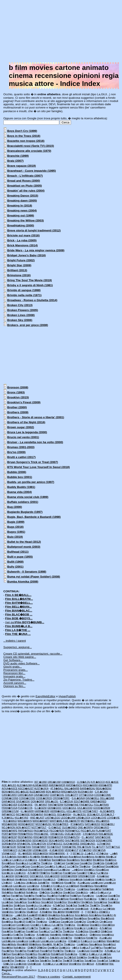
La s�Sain (8, 902)
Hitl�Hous (68, 935)
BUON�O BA (85, 792)
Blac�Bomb (107, 918)
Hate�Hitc (56, 935)
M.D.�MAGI (10, 821)
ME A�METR (72, 821)
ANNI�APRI (105, 785)
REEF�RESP (9, 837)
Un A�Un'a (31, 860)
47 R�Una (102, 853)
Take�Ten (45, 961)
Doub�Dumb (35, 870)
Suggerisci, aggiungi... (18, 647)
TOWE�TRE (69, 847)
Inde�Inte (89, 879)
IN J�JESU (80, 814)
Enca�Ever (103, 870)
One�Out (53, 948)
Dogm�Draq (9, 928)
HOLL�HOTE (74, 811)
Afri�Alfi (43, 915)
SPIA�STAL (24, 844)
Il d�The (33, 928)
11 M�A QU (84, 782)
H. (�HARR (27, 811)
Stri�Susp (19, 905)
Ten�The (57, 961)
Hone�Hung (35, 879)
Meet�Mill (23, 944)
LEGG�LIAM (68, 818)
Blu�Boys (111, 860)
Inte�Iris (100, 879)
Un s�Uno (45, 905)
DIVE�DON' (23, 801)
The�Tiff (68, 961)
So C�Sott (70, 957)
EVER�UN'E (25, 805)
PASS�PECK (41, 831)
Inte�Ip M (19, 938)
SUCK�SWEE (71, 844)
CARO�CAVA (25, 795)
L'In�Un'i (7, 883)
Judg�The (44, 883)
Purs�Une (88, 896)
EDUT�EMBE (82, 801)
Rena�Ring (49, 899)
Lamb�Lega (9, 941)
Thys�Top (107, 905)
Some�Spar (101, 902)
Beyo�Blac (94, 918)
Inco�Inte (7, 938)
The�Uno (20, 961)
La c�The (58, 925)
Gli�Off (32, 948)
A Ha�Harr (103, 876)
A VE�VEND (57, 850)
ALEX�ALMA (24, 785)
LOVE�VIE (113, 818)
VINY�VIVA (99, 850)
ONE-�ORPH (85, 827)
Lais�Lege (97, 883)
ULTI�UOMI (25, 850)
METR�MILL (88, 821)
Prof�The (58, 951)
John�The (66, 938)
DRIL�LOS (52, 801)
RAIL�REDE (106, 834)
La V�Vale (109, 909)
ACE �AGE (112, 782)
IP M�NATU (77, 824)
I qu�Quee (84, 951)
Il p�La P (85, 948)
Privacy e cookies (49, 977)
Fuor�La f (44, 931)
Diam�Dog (108, 925)
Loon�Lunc (20, 886)
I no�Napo (83, 889)
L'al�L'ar (7, 860)
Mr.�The (59, 889)
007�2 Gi (78, 853)
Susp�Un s (32, 905)
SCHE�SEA (9, 840)
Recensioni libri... (14, 673)
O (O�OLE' (55, 827)
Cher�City (93, 922)
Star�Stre (7, 905)
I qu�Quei (102, 896)
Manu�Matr (101, 886)
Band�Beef (67, 918)
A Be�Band (53, 918)
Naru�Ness (96, 944)
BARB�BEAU (88, 788)
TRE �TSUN (84, 847)
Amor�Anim (82, 915)
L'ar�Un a (18, 860)
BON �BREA (53, 792)
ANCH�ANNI (90, 785)
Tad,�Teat (71, 905)
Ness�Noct (109, 944)
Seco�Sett (47, 902)
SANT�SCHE (103, 837)
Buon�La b (22, 863)
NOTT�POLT (39, 827)
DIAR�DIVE (9, 801)
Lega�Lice (22, 941)
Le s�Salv (105, 954)
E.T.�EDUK (67, 801)
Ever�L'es (8, 873)
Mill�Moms (35, 944)
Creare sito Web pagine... (20, 657)
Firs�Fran (20, 931)
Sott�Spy (82, 957)
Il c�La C (61, 866)
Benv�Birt (86, 860)
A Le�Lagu (84, 883)
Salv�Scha (8, 957)
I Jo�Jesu (20, 883)
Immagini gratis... (14, 676)
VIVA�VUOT (9, 853)
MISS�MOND (10, 824)
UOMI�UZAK (40, 850)
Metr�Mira (21, 889)
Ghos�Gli (95, 931)
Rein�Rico (31, 954)
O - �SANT (88, 837)
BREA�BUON (69, 792)
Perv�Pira (21, 951)
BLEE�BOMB (37, 792)
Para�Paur (110, 948)
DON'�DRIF (37, 801)
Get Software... (13, 660)
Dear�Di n (96, 925)
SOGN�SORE (104, 840)
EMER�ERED (98, 801)
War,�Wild (59, 912)
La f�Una (103, 873)
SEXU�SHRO (56, 840)
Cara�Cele (67, 922)
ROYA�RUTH (72, 837)
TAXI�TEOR (9, 847)
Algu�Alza (54, 915)
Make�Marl (113, 941)
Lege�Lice (110, 883)
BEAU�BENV (104, 788)
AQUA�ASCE (10, 788)
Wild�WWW (72, 912)
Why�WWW (17, 967)
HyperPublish (67, 696)
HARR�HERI (42, 811)
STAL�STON (39, 844)
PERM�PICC (72, 831)
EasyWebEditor (46, 696)
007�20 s (93, 912)
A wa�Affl (32, 915)
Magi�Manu (87, 886)
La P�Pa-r (97, 948)
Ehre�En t (90, 870)
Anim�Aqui (95, 915)
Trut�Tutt (32, 909)
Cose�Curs (37, 866)
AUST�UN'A (41, 788)
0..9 (40, 970)
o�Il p (93, 892)
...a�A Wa (20, 915)
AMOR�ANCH (74, 785)
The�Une (70, 951)
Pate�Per (29, 896)
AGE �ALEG (9, 785)
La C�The (73, 866)
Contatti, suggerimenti (77, 977)
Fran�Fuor (32, 931)
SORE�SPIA (9, 844)
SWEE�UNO (88, 844)
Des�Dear (83, 925)
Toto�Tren (90, 961)
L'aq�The (27, 918)
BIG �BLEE (22, 792)
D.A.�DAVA (78, 798)
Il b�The (30, 922)
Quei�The (114, 896)
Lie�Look (7, 886)
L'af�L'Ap (15, 918)
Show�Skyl (74, 902)
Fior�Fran (57, 873)
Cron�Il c (36, 925)
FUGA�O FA (25, 808)
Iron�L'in (110, 879)
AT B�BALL (57, 788)
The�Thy (95, 905)
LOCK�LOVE (99, 818)
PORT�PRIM (9, 834)
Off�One (42, 948)
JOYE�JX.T (107, 814)
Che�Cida (99, 863)
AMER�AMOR (57, 785)
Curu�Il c (50, 866)
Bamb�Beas (59, 860)
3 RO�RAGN (90, 834)
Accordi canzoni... (15, 683)
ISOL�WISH (64, 814)
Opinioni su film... (15, 686)
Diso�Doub (21, 870)
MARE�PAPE (10, 831)
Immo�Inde (76, 879)
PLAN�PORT (103, 831)
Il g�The (18, 935)
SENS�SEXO (40, 840)
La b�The (35, 863)
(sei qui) (25, 622)
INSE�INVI (37, 814)
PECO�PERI (57, 831)
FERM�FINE (71, 805)
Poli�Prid (64, 896)
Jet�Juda (32, 883)
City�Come (106, 922)
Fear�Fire (7, 931)
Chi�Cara (55, 922)
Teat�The (83, 905)
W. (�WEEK (25, 853)
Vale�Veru (8, 912)
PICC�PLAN (88, 831)
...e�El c (57, 928)
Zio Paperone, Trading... (19, 680)
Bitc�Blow (99, 860)
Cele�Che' (80, 922)
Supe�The (8, 961)
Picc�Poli (52, 896)
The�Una (46, 863)
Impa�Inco (108, 935)
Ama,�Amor (67, 915)
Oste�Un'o (82, 892)
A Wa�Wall (102, 964)
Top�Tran (7, 909)
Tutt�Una (44, 909)
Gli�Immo (63, 879)
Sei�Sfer (32, 957)
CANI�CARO (9, 795)
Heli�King (80, 938)
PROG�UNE (41, 834)
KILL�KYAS (21, 818)
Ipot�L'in (30, 938)
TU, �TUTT (98, 847)
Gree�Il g (7, 935)
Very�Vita (20, 912)
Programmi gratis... (16, 670)
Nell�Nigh (108, 889)
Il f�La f (92, 873)
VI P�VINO (85, 850)
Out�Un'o (64, 948)
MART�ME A (57, 821)
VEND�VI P (71, 850)
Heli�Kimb (58, 883)
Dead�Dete (112, 866)
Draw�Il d (22, 928)
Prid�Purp (76, 896)
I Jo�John (54, 938)
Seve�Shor (60, 902)
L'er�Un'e (92, 928)
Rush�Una (90, 899)
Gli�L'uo (56, 909)
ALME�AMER (40, 785)
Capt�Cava (72, 863)
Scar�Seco (34, 902)
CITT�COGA (86, 795)
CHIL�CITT (72, 795)
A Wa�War (46, 912)
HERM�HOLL (58, 811)
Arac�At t (108, 915)
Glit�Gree (107, 931)
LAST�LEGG (53, 818)
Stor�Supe (106, 957)
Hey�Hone (21, 879)
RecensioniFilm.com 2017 (18, 977)
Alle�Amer (47, 857)
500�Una (7, 915)
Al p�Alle (35, 857)
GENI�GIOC (54, 808)
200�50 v (105, 912)
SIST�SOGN (88, 840)
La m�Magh (73, 886)
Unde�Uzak (82, 909)
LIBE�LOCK (83, 818)
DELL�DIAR (107, 798)
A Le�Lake (106, 938)
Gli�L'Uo (8, 964)
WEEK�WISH (41, 853)
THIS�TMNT (39, 847)
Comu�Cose (23, 866)
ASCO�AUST (26, 788)
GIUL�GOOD (85, 808)
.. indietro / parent (15, 641)
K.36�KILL (8, 818)
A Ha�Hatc (43, 935)
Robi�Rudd (57, 954)
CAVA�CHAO (41, 795)
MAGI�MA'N (25, 821)
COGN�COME (102, 795)
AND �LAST (37, 818)
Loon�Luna (47, 941)
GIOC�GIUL (69, 808)
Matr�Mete (8, 889)
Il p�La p (103, 892)
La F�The (57, 931)
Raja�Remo (34, 899)
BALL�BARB (72, 788)
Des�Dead (98, 866)
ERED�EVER (10, 805)
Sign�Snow (57, 957)
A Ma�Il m (47, 886)
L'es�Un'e (20, 873)
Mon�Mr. (47, 944)
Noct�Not (7, 948)
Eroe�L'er (80, 928)
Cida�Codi (111, 863)
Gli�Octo (45, 892)
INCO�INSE (23, 814)
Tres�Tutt (102, 961)
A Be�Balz (45, 860)
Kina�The (70, 883)
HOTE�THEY (90, 811)
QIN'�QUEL (57, 834)
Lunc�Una (33, 886)
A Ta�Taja (33, 961)
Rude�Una (71, 954)
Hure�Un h (49, 879)
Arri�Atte (100, 857)
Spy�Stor (94, 957)
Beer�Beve (80, 918)
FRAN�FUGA (10, 808)
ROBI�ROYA (56, 837)
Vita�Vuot (32, 912)
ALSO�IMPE (107, 811)
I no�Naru (83, 944)
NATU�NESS (92, 824)
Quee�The (97, 951)
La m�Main (99, 941)
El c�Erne (68, 928)
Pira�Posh (33, 951)
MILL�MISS (103, 821)
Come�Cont (9, 925)
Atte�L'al (111, 857)
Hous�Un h (81, 935)
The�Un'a (39, 918)
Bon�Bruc (8, 922)
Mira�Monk (34, 889)
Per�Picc (41, 896)
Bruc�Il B (20, 922)
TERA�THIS (24, 847)
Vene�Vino (75, 964)
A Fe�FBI (33, 873)
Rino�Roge (62, 899)
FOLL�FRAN (101, 805)
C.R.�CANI (101, 792)
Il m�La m (59, 886)
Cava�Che (86, 863)
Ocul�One (56, 892)
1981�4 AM (54, 782)
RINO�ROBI (41, 837)
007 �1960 (40, 782)
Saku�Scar (20, 902)
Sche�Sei (21, 957)
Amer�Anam (61, 857)
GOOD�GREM (102, 808)
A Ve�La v (97, 909)
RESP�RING (25, 837)
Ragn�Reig (18, 954)
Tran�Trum (20, 909)
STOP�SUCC (55, 844)
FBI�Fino (45, 873)
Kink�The (92, 938)
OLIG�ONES (69, 827)
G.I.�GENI (41, 808)
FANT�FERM (56, 805)
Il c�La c (47, 925)
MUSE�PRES (60, 824)
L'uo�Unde (68, 909)
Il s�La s (113, 899)
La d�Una (64, 870)
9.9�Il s (103, 899)
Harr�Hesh (8, 879)
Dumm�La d (50, 870)
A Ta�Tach (59, 905)
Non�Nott (20, 892)
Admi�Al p (23, 857)
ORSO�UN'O (101, 827)
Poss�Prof (46, 951)
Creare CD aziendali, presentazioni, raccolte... (33, 654)
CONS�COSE (27, 798)
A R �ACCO (98, 782)
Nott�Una (32, 892)
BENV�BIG (9, 792)
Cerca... (7, 973)
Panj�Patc (17, 896)
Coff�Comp (8, 866)
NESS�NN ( (108, 824)
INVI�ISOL (50, 814)
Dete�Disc (8, 870)
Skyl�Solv (87, 902)
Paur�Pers (8, 951)
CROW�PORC (61, 798)
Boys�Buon (8, 863)
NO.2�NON (9, 827)
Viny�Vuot (88, 964)
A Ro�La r (9, 899)
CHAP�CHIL (57, 795)
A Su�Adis (11, 857)
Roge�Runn (76, 899)
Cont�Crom (23, 925)
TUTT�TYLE (113, 847)
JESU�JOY (94, 814)
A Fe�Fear (106, 928)
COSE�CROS (44, 798)
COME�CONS (10, 798)
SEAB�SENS (24, 840)
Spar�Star (114, 902)
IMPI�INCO (8, 814)
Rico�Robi (44, 954)
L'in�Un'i (41, 938)
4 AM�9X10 (68, 782)
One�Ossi (69, 892)
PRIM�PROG (25, 834)
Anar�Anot (75, 857)
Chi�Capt (59, 863)
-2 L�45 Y (90, 853)
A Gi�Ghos (82, 931)
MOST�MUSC (44, 824)
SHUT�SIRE (72, 840)
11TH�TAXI (104, 844)
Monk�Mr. (47, 889)
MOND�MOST (26, 824)
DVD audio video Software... (22, 663)
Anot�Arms (88, 857)
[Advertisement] (61, 32)
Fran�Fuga (69, 873)
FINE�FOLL (86, 805)
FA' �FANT (41, 805)
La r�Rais (21, 899)
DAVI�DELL (92, 798)
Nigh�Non (8, 892)
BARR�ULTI (10, 850)
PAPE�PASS (25, 831)
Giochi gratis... (13, 667)
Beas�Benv (73, 860)
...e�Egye (78, 870)
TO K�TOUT (54, 847)
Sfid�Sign (44, 957)
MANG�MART (41, 821)
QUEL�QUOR (73, 834)
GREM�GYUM (10, 811)
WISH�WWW (57, 853)
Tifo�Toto (78, 961)
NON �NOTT (23, 827)
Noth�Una (19, 948)
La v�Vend (62, 964)
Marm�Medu (9, 944)
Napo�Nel (96, 889)
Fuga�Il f (82, 873)
